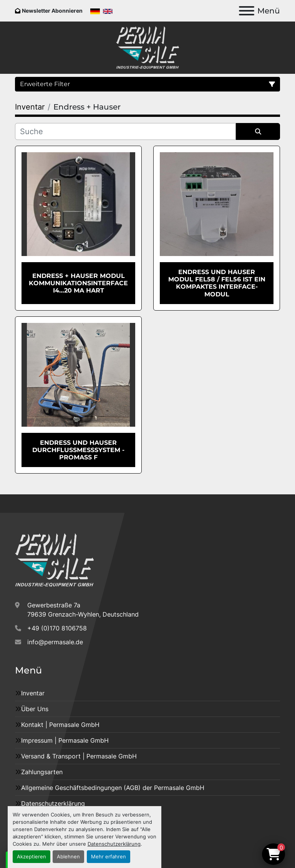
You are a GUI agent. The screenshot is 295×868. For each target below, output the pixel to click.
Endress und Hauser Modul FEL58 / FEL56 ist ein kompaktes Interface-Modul (217, 283)
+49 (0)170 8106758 (57, 628)
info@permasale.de (55, 642)
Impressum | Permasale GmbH (65, 740)
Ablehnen (68, 857)
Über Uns (35, 709)
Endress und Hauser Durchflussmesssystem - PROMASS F (78, 450)
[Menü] (247, 11)
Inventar (33, 693)
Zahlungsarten (42, 772)
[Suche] (125, 131)
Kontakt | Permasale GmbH (60, 725)
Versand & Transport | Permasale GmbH (79, 756)
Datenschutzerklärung (114, 844)
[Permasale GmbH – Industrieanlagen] (54, 560)
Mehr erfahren (109, 857)
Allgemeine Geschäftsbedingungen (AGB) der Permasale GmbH (113, 788)
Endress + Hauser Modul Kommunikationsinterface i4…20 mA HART (78, 283)
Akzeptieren (31, 857)
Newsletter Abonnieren (52, 11)
